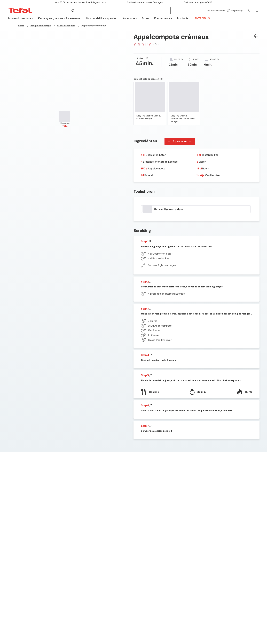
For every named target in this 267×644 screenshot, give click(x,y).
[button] (216, 11)
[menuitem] (20, 18)
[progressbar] (65, 116)
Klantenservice (163, 18)
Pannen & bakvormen (20, 18)
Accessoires (130, 18)
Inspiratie (183, 18)
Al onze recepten (66, 26)
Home (21, 26)
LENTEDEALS (202, 18)
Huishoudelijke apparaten (102, 18)
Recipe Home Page (41, 26)
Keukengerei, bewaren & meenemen (60, 18)
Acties (146, 18)
